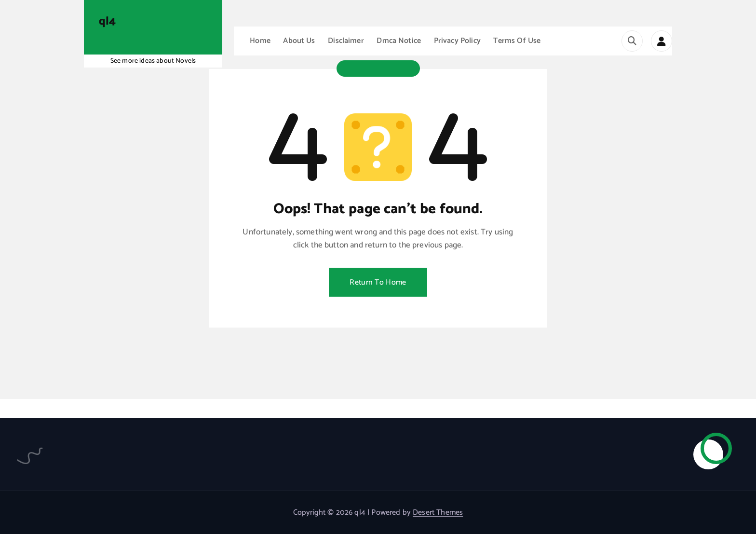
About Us (299, 41)
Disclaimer (346, 41)
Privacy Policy (457, 41)
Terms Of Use (517, 41)
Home (260, 41)
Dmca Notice (399, 41)
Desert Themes (438, 513)
